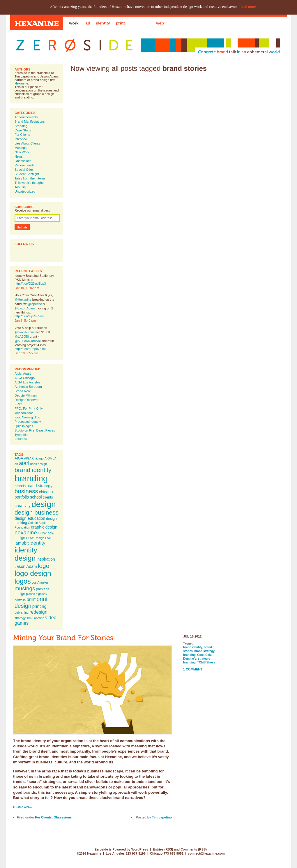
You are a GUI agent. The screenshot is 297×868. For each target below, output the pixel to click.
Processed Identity (28, 422)
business (26, 491)
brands (20, 486)
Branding (21, 126)
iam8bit (22, 543)
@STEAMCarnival (28, 341)
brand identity (33, 470)
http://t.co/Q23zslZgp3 (30, 284)
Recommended (25, 165)
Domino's (190, 659)
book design (39, 464)
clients (48, 497)
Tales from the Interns (30, 178)
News (19, 156)
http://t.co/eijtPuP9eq (29, 316)
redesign (38, 612)
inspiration (46, 559)
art (16, 464)
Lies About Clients (27, 143)
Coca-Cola (204, 655)
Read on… (23, 807)
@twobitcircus (25, 332)
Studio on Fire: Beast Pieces (35, 430)
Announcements (26, 117)
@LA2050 (22, 337)
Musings (21, 148)
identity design (26, 554)
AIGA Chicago (25, 378)
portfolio (20, 600)
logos (23, 581)
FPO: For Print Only (29, 409)
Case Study (23, 130)
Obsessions (23, 161)
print (31, 599)
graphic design (44, 527)
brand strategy (39, 486)
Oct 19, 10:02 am (27, 288)
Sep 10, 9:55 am (26, 353)
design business (37, 512)
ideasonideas (24, 413)
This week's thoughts (29, 183)
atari (24, 463)
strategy (20, 618)
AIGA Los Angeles (28, 382)
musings (25, 588)
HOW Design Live (39, 538)
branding (31, 478)
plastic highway (37, 594)
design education (30, 518)
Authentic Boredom (28, 387)
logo (44, 566)
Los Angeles (40, 582)
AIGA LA (51, 458)
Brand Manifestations (30, 122)
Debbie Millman (26, 395)
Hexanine (21, 83)
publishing (22, 612)
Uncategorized (25, 191)
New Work (22, 152)
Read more (248, 7)
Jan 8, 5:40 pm (25, 321)
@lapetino (35, 304)
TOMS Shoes (206, 662)
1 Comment (193, 669)
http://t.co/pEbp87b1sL (31, 349)
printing (39, 606)
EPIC (18, 404)
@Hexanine (23, 300)
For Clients (22, 135)
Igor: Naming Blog (27, 417)
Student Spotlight (27, 174)
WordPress (140, 849)
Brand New (22, 391)
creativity (23, 506)
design (44, 504)
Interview (21, 139)
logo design (33, 573)
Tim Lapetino (35, 618)
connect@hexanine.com (206, 853)
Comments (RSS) (194, 849)
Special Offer (24, 170)
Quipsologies (24, 426)
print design (31, 602)
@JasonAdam (25, 308)
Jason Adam (26, 566)
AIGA (19, 458)
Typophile (21, 435)
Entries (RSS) (163, 849)
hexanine (26, 532)
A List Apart (23, 374)
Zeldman (21, 439)
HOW (42, 533)
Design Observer (27, 400)
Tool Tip (20, 187)
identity (37, 543)
